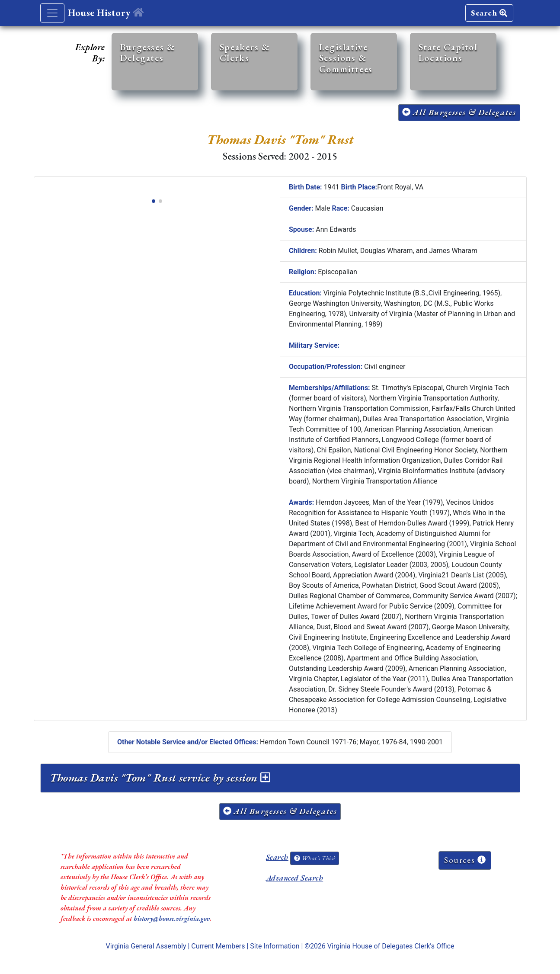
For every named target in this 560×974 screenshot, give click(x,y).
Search (489, 13)
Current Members (218, 946)
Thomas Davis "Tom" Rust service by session (160, 778)
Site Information (275, 946)
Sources (465, 860)
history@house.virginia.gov (172, 918)
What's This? (314, 858)
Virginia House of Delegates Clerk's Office (391, 946)
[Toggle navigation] (52, 13)
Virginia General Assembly (146, 946)
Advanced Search (294, 878)
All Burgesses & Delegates (459, 112)
